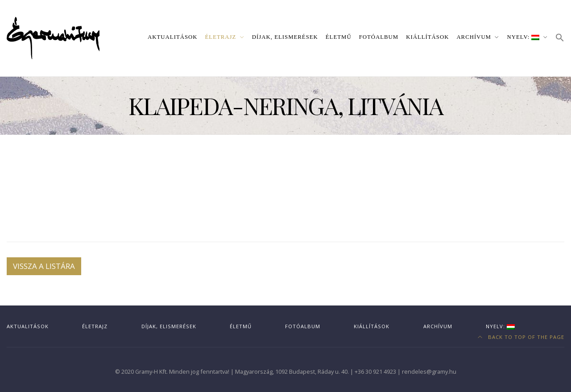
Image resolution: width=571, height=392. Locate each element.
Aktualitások (172, 37)
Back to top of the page (521, 337)
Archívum (474, 37)
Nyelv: (523, 37)
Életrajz (221, 37)
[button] (560, 38)
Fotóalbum (379, 37)
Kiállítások (427, 37)
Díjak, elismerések (285, 37)
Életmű (339, 37)
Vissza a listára (44, 266)
